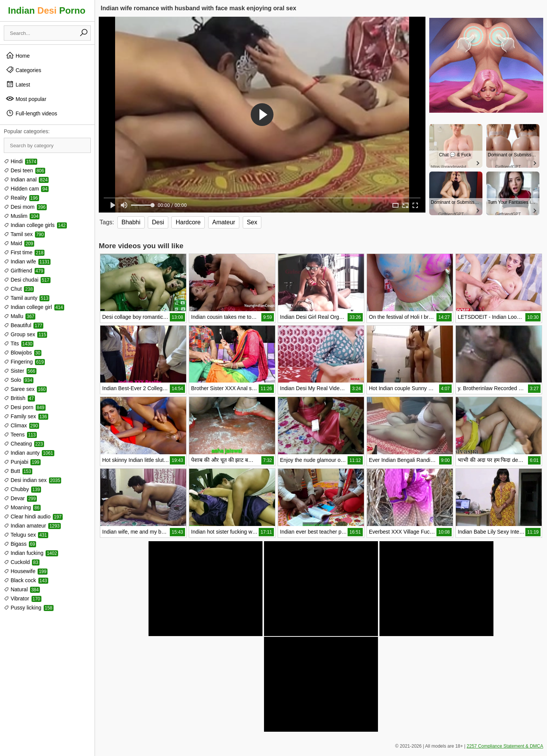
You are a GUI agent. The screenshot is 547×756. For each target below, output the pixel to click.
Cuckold (22, 562)
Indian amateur (32, 526)
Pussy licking (29, 608)
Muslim (22, 216)
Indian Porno (47, 10)
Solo (19, 380)
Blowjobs (23, 353)
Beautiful (24, 325)
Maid (19, 243)
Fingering (24, 362)
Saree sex (25, 389)
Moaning (22, 507)
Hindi (21, 161)
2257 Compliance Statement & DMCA (505, 746)
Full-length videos (32, 113)
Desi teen (25, 170)
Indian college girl (34, 307)
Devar (20, 498)
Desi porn (25, 407)
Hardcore (188, 222)
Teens (20, 435)
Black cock (26, 580)
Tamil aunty (27, 298)
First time (24, 252)
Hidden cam (26, 189)
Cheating (24, 444)
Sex (252, 222)
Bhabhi (131, 222)
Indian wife (27, 261)
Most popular (26, 99)
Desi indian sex (32, 480)
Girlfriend (24, 271)
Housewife (26, 571)
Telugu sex (26, 535)
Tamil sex (24, 234)
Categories (24, 70)
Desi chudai (27, 280)
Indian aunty (29, 453)
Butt (18, 471)
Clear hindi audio (33, 517)
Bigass (20, 544)
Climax (21, 425)
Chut (19, 289)
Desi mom (25, 207)
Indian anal (26, 180)
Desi (158, 222)
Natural (22, 589)
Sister (20, 371)
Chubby (22, 489)
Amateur (224, 222)
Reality (21, 198)
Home (18, 55)
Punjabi (22, 462)
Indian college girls (35, 225)
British (19, 398)
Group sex (25, 334)
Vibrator (23, 598)
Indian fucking (31, 553)
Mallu (20, 316)
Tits (19, 343)
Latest (18, 84)
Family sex (26, 416)
